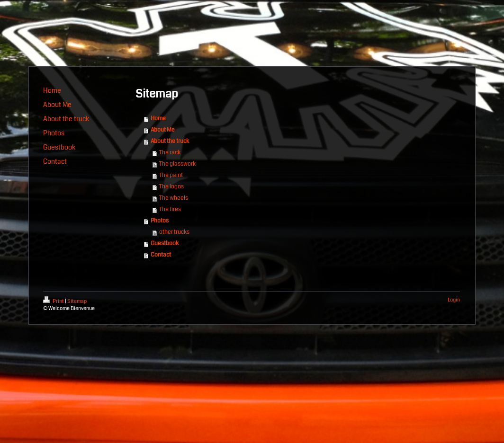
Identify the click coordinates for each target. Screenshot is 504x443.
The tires (170, 209)
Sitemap (77, 301)
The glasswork (177, 164)
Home (158, 119)
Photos (160, 221)
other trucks (174, 232)
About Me (163, 130)
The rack (170, 153)
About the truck (170, 141)
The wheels (174, 198)
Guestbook (165, 244)
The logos (171, 187)
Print (54, 301)
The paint (171, 175)
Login (454, 300)
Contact (161, 255)
